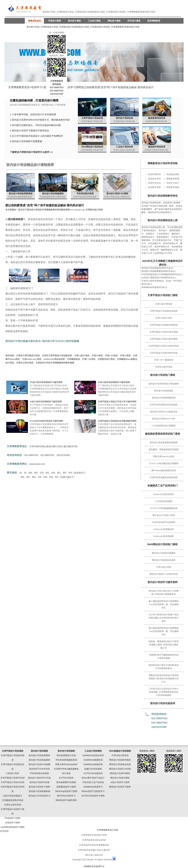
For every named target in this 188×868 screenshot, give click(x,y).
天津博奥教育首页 (19, 87)
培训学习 (37, 87)
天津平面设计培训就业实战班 (164, 311)
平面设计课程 (54, 21)
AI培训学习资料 (12, 823)
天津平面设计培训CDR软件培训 (164, 346)
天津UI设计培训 (164, 567)
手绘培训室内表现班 (39, 773)
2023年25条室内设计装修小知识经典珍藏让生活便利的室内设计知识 (164, 618)
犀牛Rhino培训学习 (66, 796)
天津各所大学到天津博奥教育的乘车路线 (55, 363)
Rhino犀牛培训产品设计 (93, 778)
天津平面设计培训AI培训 (12, 782)
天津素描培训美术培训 (13, 800)
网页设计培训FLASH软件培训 (164, 574)
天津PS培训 (97, 356)
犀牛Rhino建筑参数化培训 (164, 470)
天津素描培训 (73, 359)
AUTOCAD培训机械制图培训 (164, 508)
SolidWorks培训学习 (93, 787)
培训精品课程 (173, 174)
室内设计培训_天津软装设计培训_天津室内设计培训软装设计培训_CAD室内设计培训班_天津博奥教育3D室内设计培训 (83, 27)
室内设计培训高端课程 (53, 194)
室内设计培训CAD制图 (39, 764)
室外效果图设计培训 (66, 755)
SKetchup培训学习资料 (66, 791)
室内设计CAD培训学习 (39, 796)
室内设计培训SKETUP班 (164, 419)
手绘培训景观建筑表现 (66, 760)
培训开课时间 (154, 174)
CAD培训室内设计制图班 (164, 426)
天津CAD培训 (89, 359)
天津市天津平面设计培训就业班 (57, 356)
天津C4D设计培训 (164, 318)
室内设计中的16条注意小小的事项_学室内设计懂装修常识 (164, 593)
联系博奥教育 (154, 21)
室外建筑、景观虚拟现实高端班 (164, 450)
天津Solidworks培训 (32, 359)
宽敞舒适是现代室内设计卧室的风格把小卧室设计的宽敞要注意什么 (164, 679)
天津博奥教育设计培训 (107, 830)
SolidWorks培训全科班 (54, 359)
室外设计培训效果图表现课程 (164, 443)
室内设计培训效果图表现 (164, 398)
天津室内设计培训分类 (124, 121)
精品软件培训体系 (157, 147)
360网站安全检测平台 (94, 866)
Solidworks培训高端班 (164, 536)
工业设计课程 (94, 21)
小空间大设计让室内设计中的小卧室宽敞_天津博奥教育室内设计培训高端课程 (164, 692)
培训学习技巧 (173, 183)
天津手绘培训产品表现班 (164, 522)
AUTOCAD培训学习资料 (93, 796)
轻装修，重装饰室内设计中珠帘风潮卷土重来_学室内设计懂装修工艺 (164, 645)
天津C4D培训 (111, 356)
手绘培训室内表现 (85, 194)
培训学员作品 (154, 183)
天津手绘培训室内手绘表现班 (164, 405)
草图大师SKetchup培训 (66, 764)
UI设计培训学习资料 (120, 782)
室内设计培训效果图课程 (21, 194)
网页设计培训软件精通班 (164, 553)
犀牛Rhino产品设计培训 (164, 515)
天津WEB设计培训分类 (92, 150)
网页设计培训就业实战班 (164, 560)
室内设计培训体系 (124, 118)
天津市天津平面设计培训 (28, 356)
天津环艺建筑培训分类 (156, 121)
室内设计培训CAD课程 (117, 194)
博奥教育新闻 (173, 179)
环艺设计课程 (134, 21)
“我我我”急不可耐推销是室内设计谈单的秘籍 (164, 657)
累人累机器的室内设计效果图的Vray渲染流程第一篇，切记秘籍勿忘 (164, 631)
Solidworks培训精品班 (164, 529)
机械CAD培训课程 (93, 769)
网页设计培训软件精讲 (120, 760)
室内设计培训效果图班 (39, 755)
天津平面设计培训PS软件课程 (164, 332)
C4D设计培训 (13, 773)
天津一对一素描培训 (164, 360)
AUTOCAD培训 (66, 778)
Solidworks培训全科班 (164, 494)
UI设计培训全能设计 (13, 796)
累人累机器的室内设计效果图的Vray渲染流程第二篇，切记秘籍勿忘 (164, 604)
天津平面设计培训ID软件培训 (164, 353)
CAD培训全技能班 (164, 501)
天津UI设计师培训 (164, 304)
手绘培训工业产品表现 (93, 782)
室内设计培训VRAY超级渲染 (164, 412)
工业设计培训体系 (124, 147)
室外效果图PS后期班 (66, 782)
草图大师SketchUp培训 (164, 456)
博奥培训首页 (35, 21)
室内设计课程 (74, 21)
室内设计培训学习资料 (39, 787)
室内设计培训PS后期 (39, 782)
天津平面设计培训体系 (92, 118)
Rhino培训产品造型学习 (93, 791)
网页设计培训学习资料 (120, 787)
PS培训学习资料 (13, 818)
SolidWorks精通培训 (93, 760)
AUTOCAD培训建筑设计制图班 (164, 463)
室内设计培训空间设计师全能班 (164, 384)
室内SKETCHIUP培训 (39, 769)
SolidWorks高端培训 (93, 764)
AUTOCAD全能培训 (93, 773)
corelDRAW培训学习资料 (13, 827)
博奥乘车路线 (173, 187)
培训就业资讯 (154, 179)
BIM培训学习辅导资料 (66, 800)
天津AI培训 (125, 356)
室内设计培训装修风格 (39, 791)
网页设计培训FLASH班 (120, 769)
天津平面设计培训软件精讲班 (164, 325)
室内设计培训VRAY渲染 (39, 778)
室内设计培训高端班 (164, 391)
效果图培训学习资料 (66, 787)
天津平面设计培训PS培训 (13, 778)
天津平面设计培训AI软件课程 (164, 339)
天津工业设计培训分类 (124, 150)
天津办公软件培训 (164, 367)
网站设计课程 (114, 21)
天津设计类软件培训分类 (156, 150)
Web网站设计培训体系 (92, 147)
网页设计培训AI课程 (120, 778)
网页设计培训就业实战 (120, 764)
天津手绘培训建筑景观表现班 (164, 477)
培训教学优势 (154, 187)
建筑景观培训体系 (157, 118)
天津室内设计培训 (106, 359)
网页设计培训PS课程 (120, 773)
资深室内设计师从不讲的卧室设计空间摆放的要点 (164, 667)
